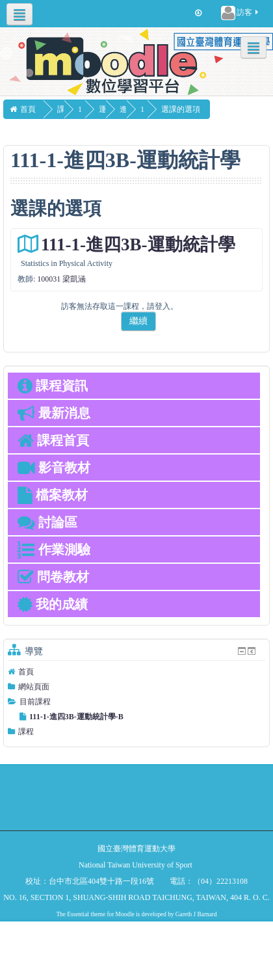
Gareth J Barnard (196, 914)
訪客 (240, 13)
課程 (26, 732)
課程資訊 (53, 386)
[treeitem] (136, 672)
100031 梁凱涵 (61, 279)
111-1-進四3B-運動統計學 (138, 245)
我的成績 (53, 604)
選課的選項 (208, 109)
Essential (78, 914)
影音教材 (54, 468)
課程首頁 (53, 440)
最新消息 (54, 413)
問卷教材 (53, 577)
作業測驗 (54, 550)
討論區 (47, 522)
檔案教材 (53, 495)
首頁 (26, 672)
